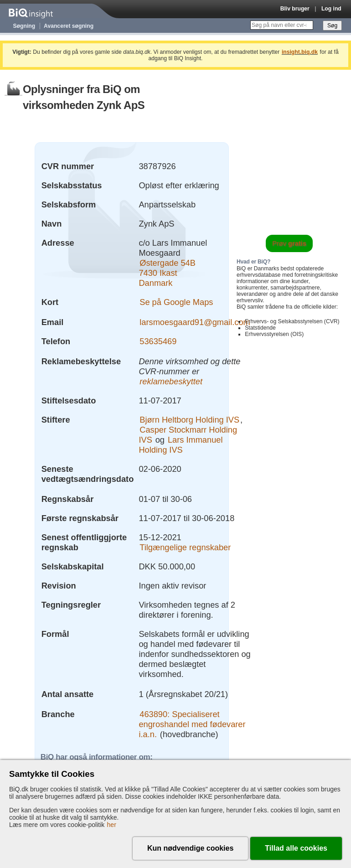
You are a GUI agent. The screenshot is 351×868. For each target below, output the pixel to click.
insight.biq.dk (300, 52)
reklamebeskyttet (171, 381)
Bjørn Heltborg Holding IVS (189, 420)
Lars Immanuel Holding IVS (181, 445)
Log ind (331, 9)
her (112, 825)
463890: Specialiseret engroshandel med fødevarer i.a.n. (192, 724)
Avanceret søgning (69, 26)
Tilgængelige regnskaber (185, 547)
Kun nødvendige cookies (190, 848)
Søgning (24, 26)
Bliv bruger (295, 9)
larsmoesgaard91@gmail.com (195, 322)
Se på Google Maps (176, 302)
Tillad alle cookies (296, 848)
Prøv (289, 243)
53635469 (158, 341)
